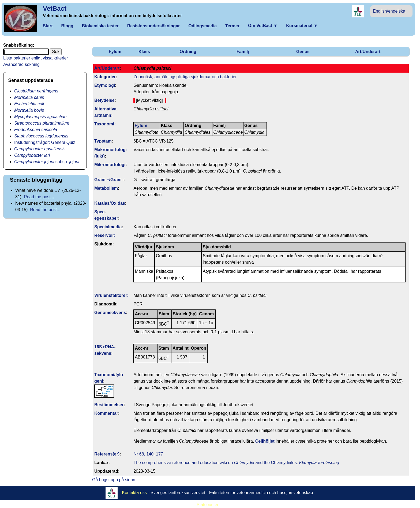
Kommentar (106, 413)
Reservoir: (105, 235)
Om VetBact (263, 26)
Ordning (188, 52)
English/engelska (389, 11)
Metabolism (106, 188)
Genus (303, 52)
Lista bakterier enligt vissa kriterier (36, 58)
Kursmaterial (302, 26)
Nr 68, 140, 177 (148, 454)
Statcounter (208, 505)
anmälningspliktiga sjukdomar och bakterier (196, 77)
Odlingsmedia (202, 26)
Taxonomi (104, 124)
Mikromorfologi (110, 165)
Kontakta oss (134, 493)
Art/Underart (368, 52)
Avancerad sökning (21, 64)
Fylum (115, 52)
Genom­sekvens (110, 313)
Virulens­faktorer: (111, 295)
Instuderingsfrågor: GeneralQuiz (45, 142)
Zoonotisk (143, 77)
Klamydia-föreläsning (319, 463)
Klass (144, 52)
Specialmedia (108, 227)
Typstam (103, 141)
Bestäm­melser (109, 405)
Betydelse (104, 100)
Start (48, 26)
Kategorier (105, 77)
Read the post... (39, 197)
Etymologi (105, 85)
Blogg (67, 26)
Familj (243, 52)
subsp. (47, 162)
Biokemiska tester (100, 26)
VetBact (55, 8)
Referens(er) (107, 454)
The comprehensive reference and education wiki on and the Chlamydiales (215, 463)
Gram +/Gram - (109, 180)
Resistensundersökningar (154, 26)
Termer (232, 26)
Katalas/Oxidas (110, 203)
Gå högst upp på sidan (114, 480)
